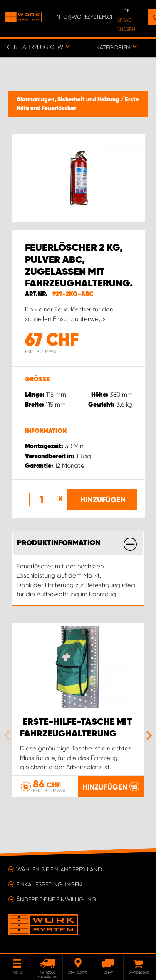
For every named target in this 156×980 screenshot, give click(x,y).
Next (147, 736)
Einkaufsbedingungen (49, 884)
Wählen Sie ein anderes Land (59, 869)
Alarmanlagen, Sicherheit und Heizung (69, 100)
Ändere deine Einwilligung (56, 899)
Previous (9, 736)
